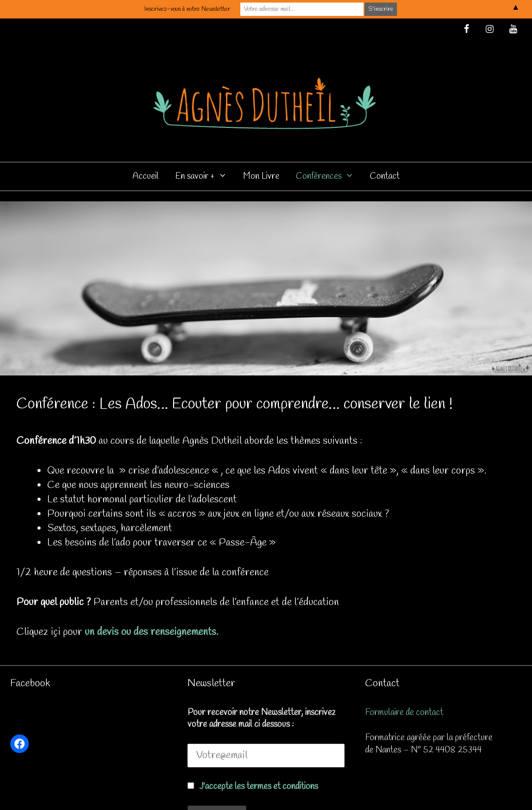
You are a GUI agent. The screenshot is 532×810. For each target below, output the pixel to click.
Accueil (146, 176)
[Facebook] (466, 30)
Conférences (329, 176)
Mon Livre (261, 176)
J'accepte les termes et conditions (259, 787)
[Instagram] (490, 30)
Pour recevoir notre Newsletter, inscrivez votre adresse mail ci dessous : (261, 719)
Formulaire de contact (404, 713)
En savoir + (205, 176)
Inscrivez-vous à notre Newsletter (187, 9)
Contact (385, 176)
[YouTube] (513, 30)
